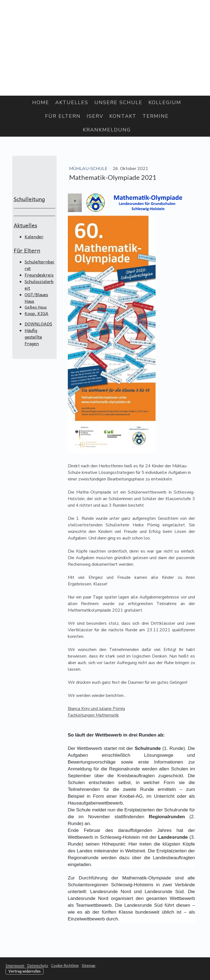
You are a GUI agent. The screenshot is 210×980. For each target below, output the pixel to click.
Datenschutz (38, 965)
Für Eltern (63, 116)
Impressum (15, 965)
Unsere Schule (118, 102)
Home (41, 102)
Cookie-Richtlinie (65, 965)
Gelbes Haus (36, 307)
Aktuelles (72, 102)
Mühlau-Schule (89, 169)
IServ (95, 116)
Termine (156, 116)
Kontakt (123, 116)
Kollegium (165, 102)
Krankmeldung (107, 130)
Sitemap (89, 965)
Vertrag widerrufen (24, 971)
